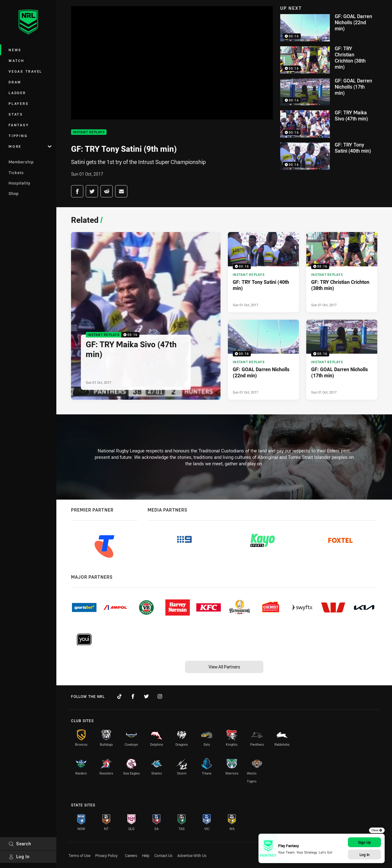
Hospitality (19, 183)
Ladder (17, 93)
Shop (14, 193)
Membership (21, 162)
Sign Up (364, 842)
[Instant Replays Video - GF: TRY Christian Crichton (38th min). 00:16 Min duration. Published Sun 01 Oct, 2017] (342, 272)
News (15, 50)
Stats (16, 114)
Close (377, 830)
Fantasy (19, 125)
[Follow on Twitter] (146, 696)
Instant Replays (89, 132)
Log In (19, 857)
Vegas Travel (25, 71)
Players (19, 103)
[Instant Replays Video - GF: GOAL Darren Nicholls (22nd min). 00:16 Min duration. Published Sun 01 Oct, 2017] (263, 360)
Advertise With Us (192, 855)
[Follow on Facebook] (133, 696)
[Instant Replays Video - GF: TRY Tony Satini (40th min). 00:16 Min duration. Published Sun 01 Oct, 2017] (263, 272)
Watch (17, 61)
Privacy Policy (106, 855)
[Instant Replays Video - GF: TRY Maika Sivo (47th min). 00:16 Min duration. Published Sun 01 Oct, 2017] (146, 316)
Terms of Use (79, 855)
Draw (15, 82)
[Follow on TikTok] (119, 696)
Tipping (18, 136)
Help (146, 855)
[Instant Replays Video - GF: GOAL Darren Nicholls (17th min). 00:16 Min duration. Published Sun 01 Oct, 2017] (342, 360)
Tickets (16, 173)
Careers (131, 855)
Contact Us (163, 855)
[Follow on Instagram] (160, 696)
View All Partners (224, 667)
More (30, 146)
